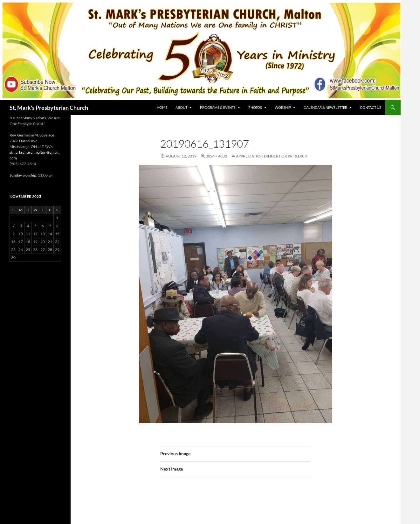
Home (162, 107)
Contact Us (371, 107)
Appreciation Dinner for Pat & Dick (272, 156)
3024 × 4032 (216, 156)
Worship (283, 107)
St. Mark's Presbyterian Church (49, 108)
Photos (255, 107)
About (181, 107)
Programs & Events (218, 107)
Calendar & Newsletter (325, 107)
